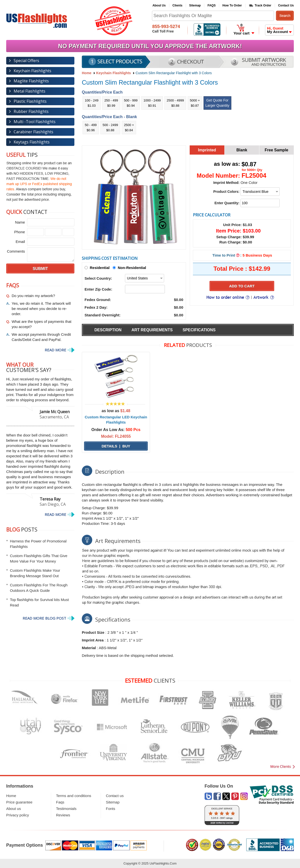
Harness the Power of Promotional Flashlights (38, 544)
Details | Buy (116, 446)
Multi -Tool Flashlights (35, 122)
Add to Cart (242, 286)
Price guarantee (19, 802)
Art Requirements (152, 330)
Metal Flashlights (30, 91)
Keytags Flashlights (32, 142)
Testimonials (66, 809)
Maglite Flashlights (31, 81)
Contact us (115, 796)
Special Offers (26, 61)
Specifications (199, 330)
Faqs (60, 802)
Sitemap (195, 5)
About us (14, 809)
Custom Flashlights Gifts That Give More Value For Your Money (39, 558)
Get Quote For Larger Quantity (218, 103)
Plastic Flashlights (30, 101)
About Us (159, 5)
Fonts (111, 809)
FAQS (212, 5)
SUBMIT (40, 269)
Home (11, 796)
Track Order (263, 5)
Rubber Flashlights (31, 111)
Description (108, 330)
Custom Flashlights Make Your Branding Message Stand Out (35, 573)
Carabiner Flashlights (33, 132)
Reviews (63, 815)
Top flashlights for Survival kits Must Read (39, 602)
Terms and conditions (74, 796)
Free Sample (277, 150)
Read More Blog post (44, 618)
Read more (55, 350)
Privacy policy (18, 815)
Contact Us (286, 5)
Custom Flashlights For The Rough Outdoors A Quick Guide (39, 588)
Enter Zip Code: (98, 289)
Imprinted (207, 150)
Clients (178, 5)
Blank (242, 150)
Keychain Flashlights (114, 73)
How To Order (232, 5)
